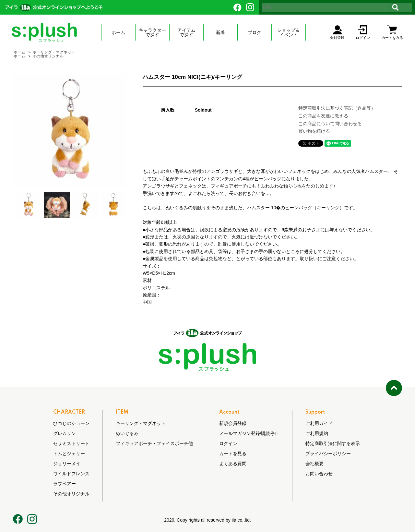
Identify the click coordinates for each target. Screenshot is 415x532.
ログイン (228, 443)
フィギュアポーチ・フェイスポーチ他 (154, 443)
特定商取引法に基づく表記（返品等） (337, 108)
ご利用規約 (317, 433)
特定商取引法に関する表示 (333, 443)
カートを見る (233, 453)
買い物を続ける (314, 131)
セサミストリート (71, 443)
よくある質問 (233, 464)
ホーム (118, 32)
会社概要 (314, 464)
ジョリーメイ (67, 464)
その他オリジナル (48, 56)
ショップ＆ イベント (289, 32)
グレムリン (65, 433)
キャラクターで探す (152, 32)
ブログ (255, 32)
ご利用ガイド (319, 423)
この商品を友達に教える (323, 116)
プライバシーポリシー (328, 453)
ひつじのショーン (71, 423)
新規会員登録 (233, 423)
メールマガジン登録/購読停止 (249, 433)
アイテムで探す (186, 32)
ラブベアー (65, 484)
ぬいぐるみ (127, 433)
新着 (220, 32)
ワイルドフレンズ (71, 474)
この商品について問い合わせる (330, 124)
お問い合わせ (319, 474)
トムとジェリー (69, 453)
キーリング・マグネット (54, 52)
